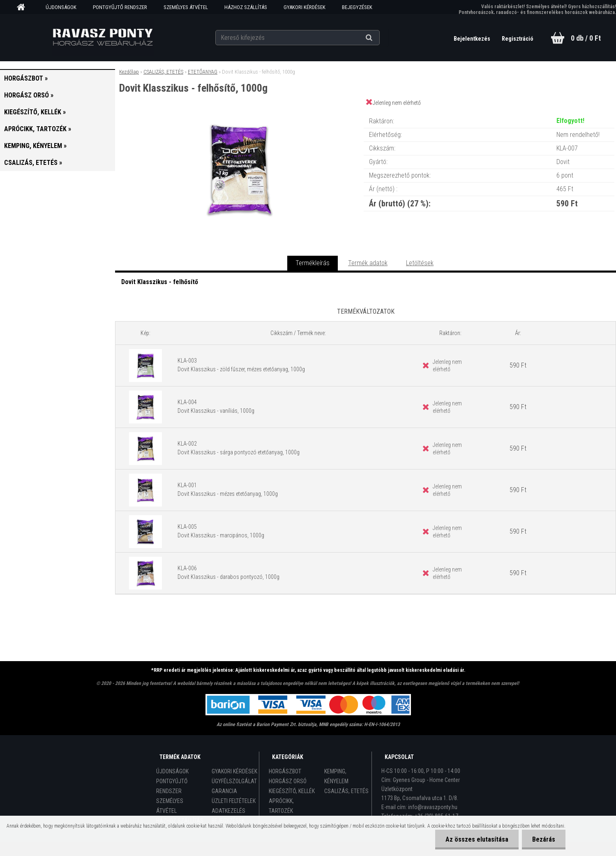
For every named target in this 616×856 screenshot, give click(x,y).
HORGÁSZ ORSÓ (288, 781)
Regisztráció (518, 39)
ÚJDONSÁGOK (61, 7)
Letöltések (420, 263)
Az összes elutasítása (477, 839)
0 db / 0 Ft (586, 38)
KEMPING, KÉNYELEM (336, 776)
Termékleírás (313, 263)
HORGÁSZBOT (285, 771)
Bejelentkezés (473, 39)
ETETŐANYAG (203, 72)
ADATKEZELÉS (228, 811)
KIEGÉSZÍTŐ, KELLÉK (292, 791)
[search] (379, 38)
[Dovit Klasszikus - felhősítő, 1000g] (240, 113)
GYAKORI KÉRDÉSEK (305, 7)
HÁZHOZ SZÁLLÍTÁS (246, 7)
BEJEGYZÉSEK (357, 7)
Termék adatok (368, 263)
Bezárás (544, 839)
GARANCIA (224, 791)
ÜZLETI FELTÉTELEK (234, 801)
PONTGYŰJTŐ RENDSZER (120, 7)
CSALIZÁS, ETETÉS (163, 72)
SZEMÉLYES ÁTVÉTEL (186, 7)
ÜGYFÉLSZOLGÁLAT (234, 781)
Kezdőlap (129, 72)
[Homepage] (24, 7)
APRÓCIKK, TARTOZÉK (281, 806)
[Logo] (103, 37)
